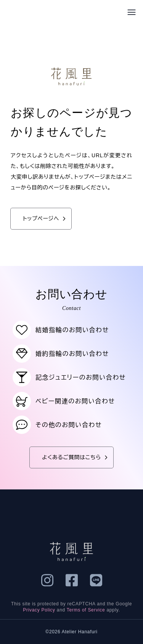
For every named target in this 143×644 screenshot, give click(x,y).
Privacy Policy (39, 610)
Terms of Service (86, 610)
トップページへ (46, 219)
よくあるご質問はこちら (76, 457)
